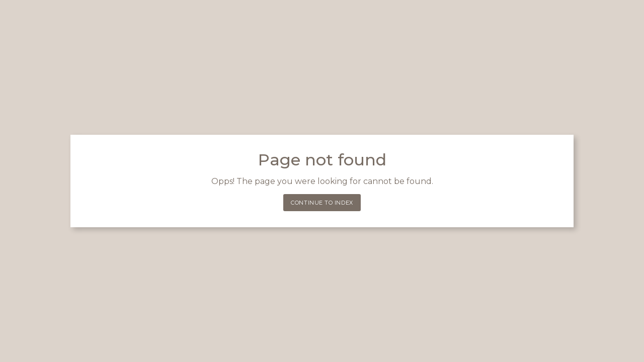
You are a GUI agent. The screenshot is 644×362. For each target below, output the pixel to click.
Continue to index (322, 203)
